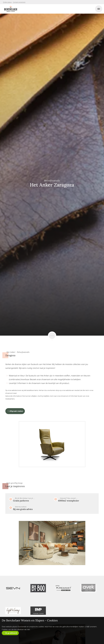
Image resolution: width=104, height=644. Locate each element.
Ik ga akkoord (11, 633)
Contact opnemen (19, 2)
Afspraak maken (16, 411)
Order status (7, 2)
